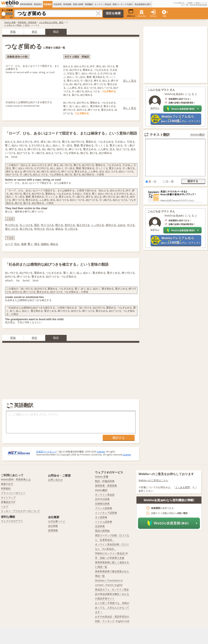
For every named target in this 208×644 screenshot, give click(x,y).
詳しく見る (130, 81)
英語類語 (48, 4)
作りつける (47, 225)
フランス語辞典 (104, 508)
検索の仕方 (7, 484)
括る (17, 244)
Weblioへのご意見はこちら (153, 480)
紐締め (45, 244)
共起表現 (57, 4)
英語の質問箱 (102, 531)
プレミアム (142, 16)
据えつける (12, 229)
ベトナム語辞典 (104, 522)
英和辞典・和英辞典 (27, 22)
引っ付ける (71, 229)
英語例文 (38, 4)
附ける (59, 225)
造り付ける (26, 229)
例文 (35, 32)
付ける (50, 229)
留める (59, 229)
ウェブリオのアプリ (12, 521)
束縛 (24, 244)
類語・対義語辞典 (105, 481)
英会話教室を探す (143, 4)
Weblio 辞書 (10, 22)
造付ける (70, 225)
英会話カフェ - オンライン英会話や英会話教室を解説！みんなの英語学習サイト (112, 594)
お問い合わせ (55, 480)
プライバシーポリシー (13, 493)
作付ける (39, 229)
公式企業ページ (57, 521)
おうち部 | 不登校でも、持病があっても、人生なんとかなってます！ (112, 608)
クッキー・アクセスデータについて (20, 511)
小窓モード (131, 13)
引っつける (26, 225)
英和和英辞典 (26, 4)
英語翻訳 (89, 4)
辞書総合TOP (8, 502)
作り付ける (12, 225)
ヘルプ (5, 506)
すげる (131, 225)
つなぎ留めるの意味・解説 (51, 22)
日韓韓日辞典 (102, 504)
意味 (13, 32)
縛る (37, 244)
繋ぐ (30, 244)
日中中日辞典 (102, 499)
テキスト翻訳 (160, 135)
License (101, 452)
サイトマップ (8, 497)
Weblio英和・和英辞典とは (16, 479)
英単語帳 (67, 4)
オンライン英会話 (103, 4)
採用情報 (53, 530)
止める (121, 225)
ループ (9, 244)
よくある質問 (182, 487)
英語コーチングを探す (123, 4)
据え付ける (83, 225)
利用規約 (6, 488)
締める (54, 244)
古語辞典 (100, 526)
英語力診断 (78, 4)
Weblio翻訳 (198, 135)
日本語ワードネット (46, 452)
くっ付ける (98, 225)
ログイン (153, 16)
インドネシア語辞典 (106, 513)
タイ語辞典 (101, 517)
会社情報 (53, 526)
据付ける (111, 225)
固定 (37, 225)
